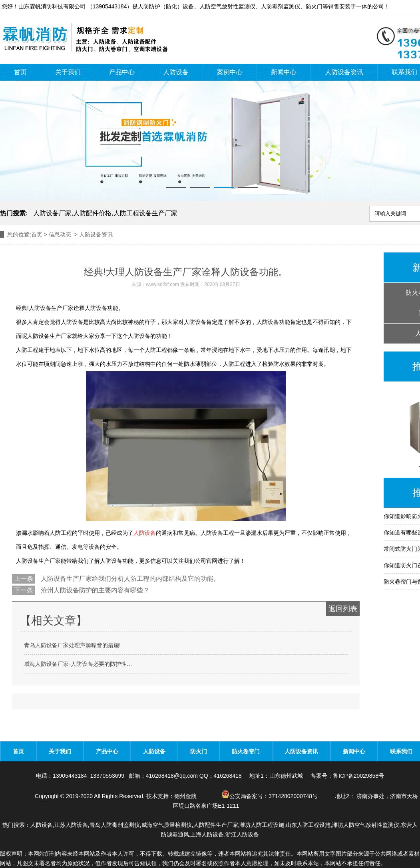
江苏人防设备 (71, 825)
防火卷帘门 (246, 751)
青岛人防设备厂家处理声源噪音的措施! (72, 645)
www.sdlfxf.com (162, 284)
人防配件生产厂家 (216, 825)
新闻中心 (284, 72)
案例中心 (230, 72)
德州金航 (185, 796)
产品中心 (122, 72)
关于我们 (68, 72)
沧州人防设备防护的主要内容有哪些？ (94, 590)
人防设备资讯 (344, 72)
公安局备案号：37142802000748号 (270, 796)
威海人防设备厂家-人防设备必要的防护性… (78, 664)
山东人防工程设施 (308, 825)
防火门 (199, 751)
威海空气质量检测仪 (167, 825)
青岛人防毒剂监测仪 (115, 825)
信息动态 (60, 234)
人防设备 (176, 72)
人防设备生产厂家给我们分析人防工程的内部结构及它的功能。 (129, 579)
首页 (20, 72)
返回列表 (343, 609)
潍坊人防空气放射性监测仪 (366, 825)
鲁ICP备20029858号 (358, 776)
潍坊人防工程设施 (262, 825)
